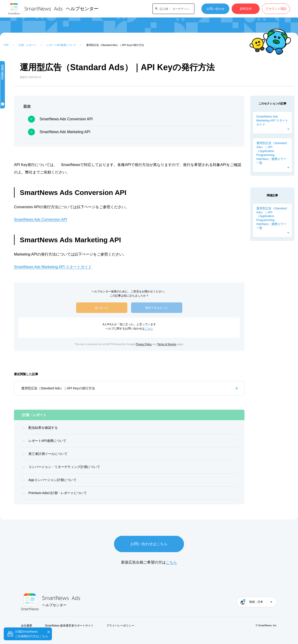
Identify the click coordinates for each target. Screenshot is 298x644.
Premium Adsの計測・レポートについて (104, 493)
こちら (172, 329)
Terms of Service (190, 344)
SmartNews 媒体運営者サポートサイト (69, 626)
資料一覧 (14, 199)
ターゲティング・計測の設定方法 (25, 260)
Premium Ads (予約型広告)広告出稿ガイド (24, 245)
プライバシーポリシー (120, 626)
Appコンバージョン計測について (99, 480)
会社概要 (27, 626)
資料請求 (246, 9)
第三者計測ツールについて (95, 454)
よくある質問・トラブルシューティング (25, 274)
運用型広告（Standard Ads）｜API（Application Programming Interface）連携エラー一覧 (272, 153)
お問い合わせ (215, 9)
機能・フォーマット (22, 114)
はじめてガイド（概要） (25, 86)
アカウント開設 (276, 9)
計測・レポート (28, 45)
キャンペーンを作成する (25, 100)
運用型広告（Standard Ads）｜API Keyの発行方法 (105, 388)
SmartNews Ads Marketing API (112, 132)
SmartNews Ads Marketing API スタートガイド (99, 267)
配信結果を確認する (90, 428)
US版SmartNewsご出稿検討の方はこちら (32, 634)
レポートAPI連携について (61, 45)
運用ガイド (16, 185)
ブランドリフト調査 (22, 143)
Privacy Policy (167, 344)
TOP (6, 45)
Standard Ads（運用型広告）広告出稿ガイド (24, 231)
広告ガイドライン (20, 157)
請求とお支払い (19, 171)
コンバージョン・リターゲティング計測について (111, 467)
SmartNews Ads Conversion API (113, 119)
